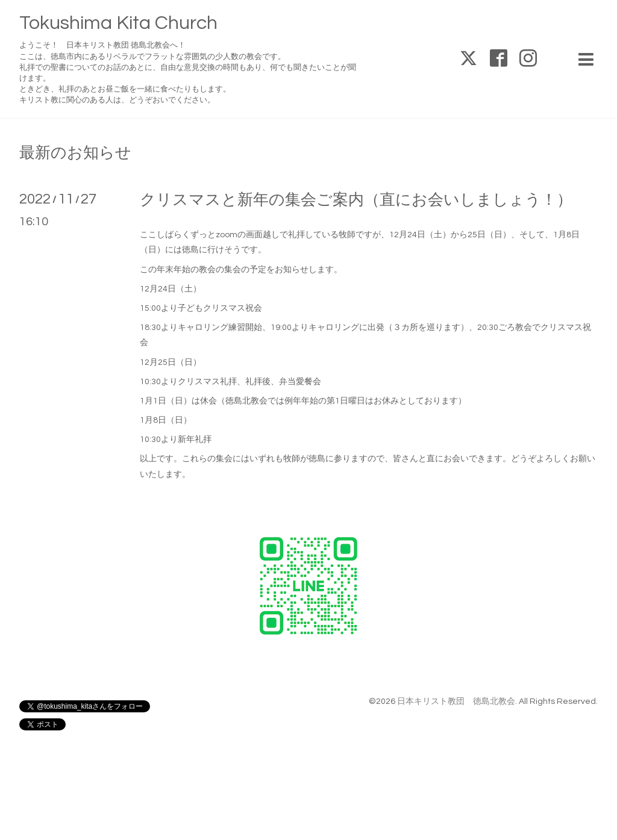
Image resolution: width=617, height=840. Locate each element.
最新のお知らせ (75, 153)
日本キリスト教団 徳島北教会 (456, 702)
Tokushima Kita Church (118, 23)
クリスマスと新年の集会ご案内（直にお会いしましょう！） (356, 200)
